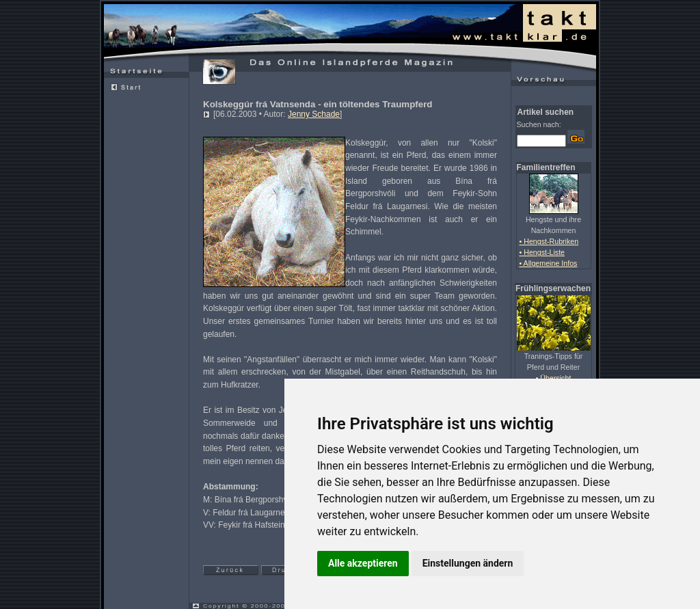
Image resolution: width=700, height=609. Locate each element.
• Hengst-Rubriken (549, 241)
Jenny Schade (314, 114)
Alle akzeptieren (363, 563)
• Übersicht (554, 378)
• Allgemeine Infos (549, 263)
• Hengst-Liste (542, 252)
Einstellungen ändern (468, 563)
